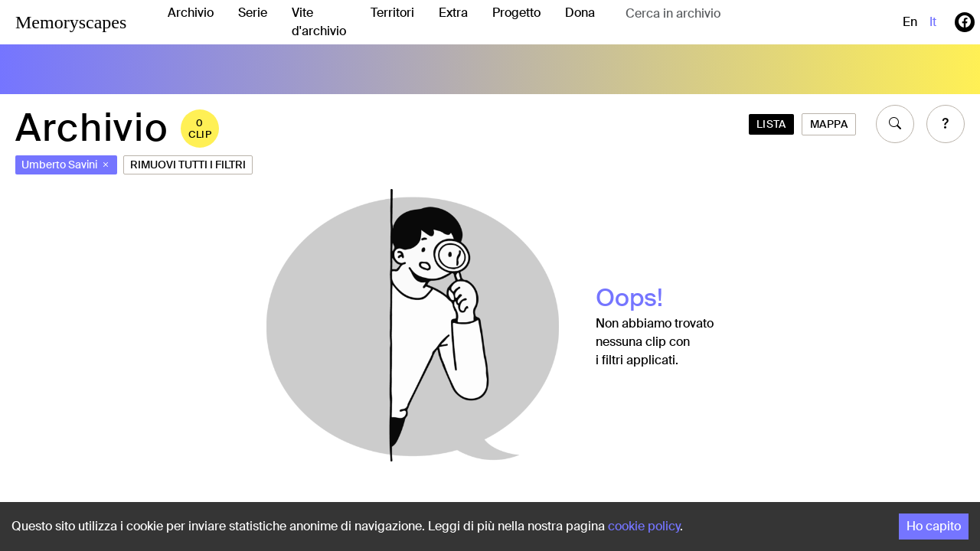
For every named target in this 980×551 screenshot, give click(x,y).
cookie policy (644, 526)
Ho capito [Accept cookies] (934, 526)
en (910, 22)
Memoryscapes (71, 22)
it (933, 22)
